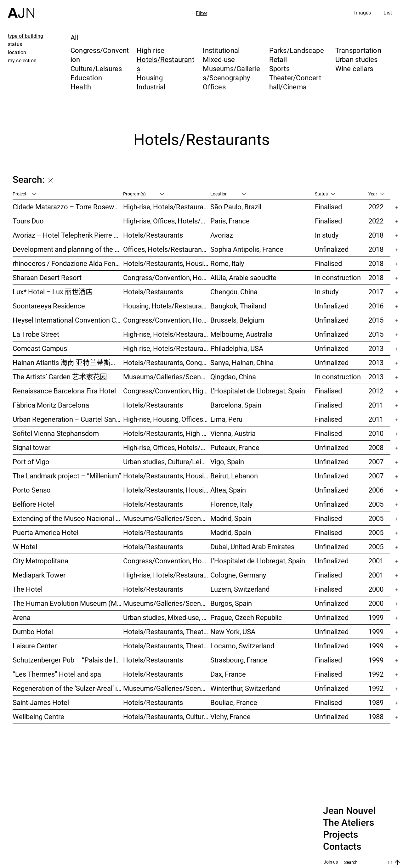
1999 (376, 617)
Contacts (342, 847)
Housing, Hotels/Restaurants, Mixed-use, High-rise (167, 306)
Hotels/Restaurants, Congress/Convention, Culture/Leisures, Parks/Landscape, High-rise (167, 362)
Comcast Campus (40, 348)
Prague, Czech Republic (246, 617)
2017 (376, 292)
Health (81, 87)
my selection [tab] (22, 60)
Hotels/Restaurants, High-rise (167, 433)
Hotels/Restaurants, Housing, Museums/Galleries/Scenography (167, 263)
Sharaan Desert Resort (47, 277)
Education (86, 78)
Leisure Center (35, 646)
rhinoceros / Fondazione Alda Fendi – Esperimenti (68, 263)
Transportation (358, 50)
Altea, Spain (228, 490)
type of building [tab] (26, 36)
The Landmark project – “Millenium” (67, 476)
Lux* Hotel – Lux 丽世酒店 (53, 292)
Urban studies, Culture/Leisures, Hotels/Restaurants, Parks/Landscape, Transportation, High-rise (167, 462)
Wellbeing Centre (38, 716)
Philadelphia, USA (237, 348)
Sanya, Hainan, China (242, 362)
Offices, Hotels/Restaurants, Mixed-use (167, 249)
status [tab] (15, 44)
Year (376, 194)
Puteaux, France (235, 447)
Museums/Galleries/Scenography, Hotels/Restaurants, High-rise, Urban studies (167, 377)
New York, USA (233, 631)
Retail (278, 59)
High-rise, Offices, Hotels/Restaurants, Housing (167, 447)
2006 (376, 490)
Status (325, 194)
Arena (22, 617)
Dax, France (228, 674)
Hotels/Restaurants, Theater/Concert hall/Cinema (167, 631)
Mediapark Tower (39, 575)
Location (228, 194)
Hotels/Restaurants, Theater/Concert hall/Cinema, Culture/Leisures (167, 646)
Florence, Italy (231, 504)
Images (363, 13)
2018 (376, 235)
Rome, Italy (227, 263)
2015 (376, 320)
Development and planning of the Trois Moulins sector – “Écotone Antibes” (68, 249)
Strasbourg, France (239, 660)
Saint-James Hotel (41, 702)
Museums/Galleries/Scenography (231, 73)
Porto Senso (32, 490)
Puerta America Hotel (45, 532)
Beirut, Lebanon (234, 476)
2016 (376, 306)
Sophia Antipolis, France (247, 249)
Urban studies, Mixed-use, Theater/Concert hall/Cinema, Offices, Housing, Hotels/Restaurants (167, 617)
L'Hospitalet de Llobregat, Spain (258, 391)
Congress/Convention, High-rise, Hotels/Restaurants (167, 391)
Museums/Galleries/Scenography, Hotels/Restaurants (167, 518)
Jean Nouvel (349, 811)
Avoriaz (222, 235)
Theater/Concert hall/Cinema (295, 82)
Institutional (221, 50)
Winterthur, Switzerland (245, 688)
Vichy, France (230, 716)
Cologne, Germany (238, 575)
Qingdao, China (233, 377)
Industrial (151, 87)
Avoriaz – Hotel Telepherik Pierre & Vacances (68, 235)
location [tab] (17, 52)
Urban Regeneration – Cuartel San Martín (68, 419)
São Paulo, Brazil (236, 207)
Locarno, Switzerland (242, 646)
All (74, 37)
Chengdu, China (234, 292)
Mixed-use (219, 59)
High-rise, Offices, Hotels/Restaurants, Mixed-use (167, 221)
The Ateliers (349, 823)
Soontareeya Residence (49, 306)
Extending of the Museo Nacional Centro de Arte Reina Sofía (68, 518)
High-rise (150, 50)
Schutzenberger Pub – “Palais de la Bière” (68, 660)
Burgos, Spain (231, 603)
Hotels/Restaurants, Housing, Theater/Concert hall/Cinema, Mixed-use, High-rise (167, 476)
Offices (214, 87)
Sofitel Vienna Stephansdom (56, 433)
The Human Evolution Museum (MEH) (68, 603)
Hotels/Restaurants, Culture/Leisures (167, 716)
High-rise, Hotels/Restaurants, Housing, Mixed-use (167, 334)
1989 (376, 702)
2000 (376, 589)
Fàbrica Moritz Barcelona (51, 405)
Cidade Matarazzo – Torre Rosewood (68, 207)
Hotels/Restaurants (153, 235)
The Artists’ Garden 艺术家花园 (60, 377)
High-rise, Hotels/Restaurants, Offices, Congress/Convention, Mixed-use (167, 575)
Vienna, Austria (233, 433)
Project (24, 194)
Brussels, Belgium (237, 320)
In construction (338, 277)
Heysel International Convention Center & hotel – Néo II (68, 320)
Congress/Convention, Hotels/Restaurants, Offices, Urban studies (167, 561)
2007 (376, 462)
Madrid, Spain (231, 518)
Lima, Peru (226, 419)
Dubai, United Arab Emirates (252, 547)
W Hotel (25, 547)
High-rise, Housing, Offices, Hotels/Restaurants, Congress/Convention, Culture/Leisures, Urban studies (167, 419)
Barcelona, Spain (236, 405)
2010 (376, 433)
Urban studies (357, 59)
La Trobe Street (36, 334)
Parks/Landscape (297, 50)
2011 (376, 405)
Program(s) (144, 194)
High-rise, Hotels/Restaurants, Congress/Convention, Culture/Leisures (167, 348)
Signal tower (31, 447)
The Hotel (28, 589)
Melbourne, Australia (241, 334)
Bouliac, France (234, 702)
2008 (376, 447)
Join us (331, 862)
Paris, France (230, 221)
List (388, 13)
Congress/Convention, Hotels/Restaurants (167, 277)
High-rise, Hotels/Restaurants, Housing (167, 207)
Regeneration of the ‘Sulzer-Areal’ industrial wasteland (68, 688)
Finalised (328, 207)
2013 (376, 348)
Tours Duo (28, 221)
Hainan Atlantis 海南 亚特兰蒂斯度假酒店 (68, 362)
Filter (201, 13)
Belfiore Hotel (34, 504)
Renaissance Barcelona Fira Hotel (64, 391)
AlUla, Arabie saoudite (243, 277)
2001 (376, 561)
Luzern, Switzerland (240, 589)
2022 (376, 207)
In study (327, 235)
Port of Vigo (31, 462)
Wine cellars (354, 68)
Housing (150, 78)
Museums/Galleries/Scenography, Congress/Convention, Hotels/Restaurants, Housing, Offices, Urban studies (167, 688)
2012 (376, 391)
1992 (376, 674)
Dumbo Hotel (33, 631)
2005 (376, 504)
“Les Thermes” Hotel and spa (57, 674)
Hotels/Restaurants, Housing (167, 490)
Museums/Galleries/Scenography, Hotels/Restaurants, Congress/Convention (167, 603)
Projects (341, 835)
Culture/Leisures (96, 68)
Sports (279, 68)
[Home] (21, 9)
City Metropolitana (40, 561)
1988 (376, 716)
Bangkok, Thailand (238, 306)
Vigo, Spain (227, 462)
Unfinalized (332, 249)
